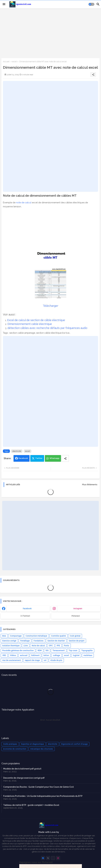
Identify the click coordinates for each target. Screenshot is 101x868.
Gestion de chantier (56, 641)
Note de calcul (38, 646)
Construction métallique (36, 636)
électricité (17, 451)
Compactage (16, 636)
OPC (51, 646)
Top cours (73, 651)
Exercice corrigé (9, 641)
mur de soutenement (12, 660)
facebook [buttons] (27, 609)
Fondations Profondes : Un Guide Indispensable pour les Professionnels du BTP (43, 796)
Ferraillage (25, 641)
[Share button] (65, 458)
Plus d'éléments (90, 485)
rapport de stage (32, 660)
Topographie (87, 651)
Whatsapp (54, 458)
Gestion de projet (77, 641)
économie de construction (15, 749)
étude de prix (56, 660)
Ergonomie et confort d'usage (75, 744)
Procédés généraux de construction (18, 651)
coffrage (57, 655)
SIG (47, 651)
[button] (91, 4)
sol (45, 660)
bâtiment (35, 655)
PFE (58, 646)
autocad (24, 655)
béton (46, 655)
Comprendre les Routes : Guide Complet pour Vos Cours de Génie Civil (38, 787)
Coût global (75, 636)
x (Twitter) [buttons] (25, 616)
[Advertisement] (50, 33)
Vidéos (13, 655)
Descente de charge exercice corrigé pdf (24, 778)
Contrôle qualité (59, 636)
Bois (4, 636)
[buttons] (43, 858)
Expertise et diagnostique (33, 744)
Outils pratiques (10, 744)
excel (14, 62)
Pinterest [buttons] (76, 616)
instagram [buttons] (78, 609)
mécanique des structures (42, 749)
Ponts (67, 646)
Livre (26, 646)
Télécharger (51, 306)
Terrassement (59, 651)
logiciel (76, 655)
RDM (40, 651)
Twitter (39, 458)
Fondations (39, 641)
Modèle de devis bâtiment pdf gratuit (22, 769)
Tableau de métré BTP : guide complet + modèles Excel (31, 805)
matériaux (88, 655)
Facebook (23, 458)
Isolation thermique (11, 646)
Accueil (6, 62)
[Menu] (4, 4)
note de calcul (24, 203)
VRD (4, 655)
